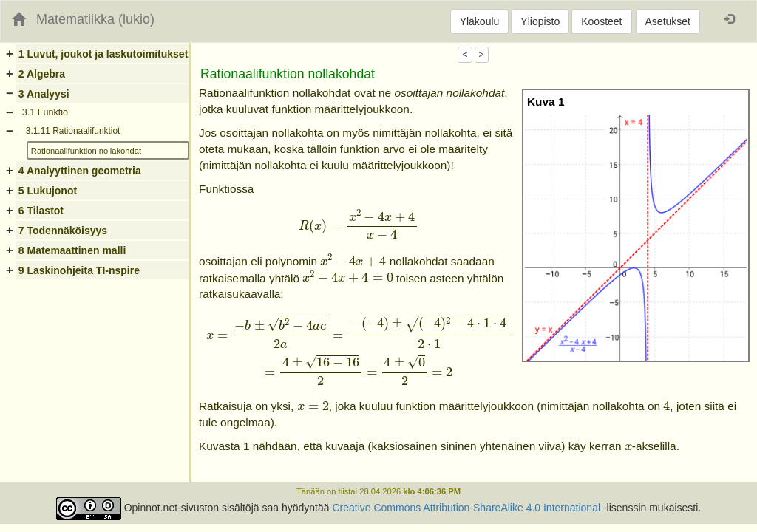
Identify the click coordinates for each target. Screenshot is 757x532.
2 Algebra (42, 74)
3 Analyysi (44, 94)
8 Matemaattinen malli (72, 250)
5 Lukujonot (48, 191)
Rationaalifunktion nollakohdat (86, 151)
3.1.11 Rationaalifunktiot (73, 131)
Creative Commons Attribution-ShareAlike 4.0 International (466, 508)
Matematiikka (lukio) (95, 19)
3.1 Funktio (45, 112)
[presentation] (358, 225)
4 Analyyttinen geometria (80, 171)
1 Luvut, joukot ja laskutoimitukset (103, 54)
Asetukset (668, 21)
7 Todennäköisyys (63, 231)
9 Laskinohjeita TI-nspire (79, 270)
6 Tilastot (41, 211)
